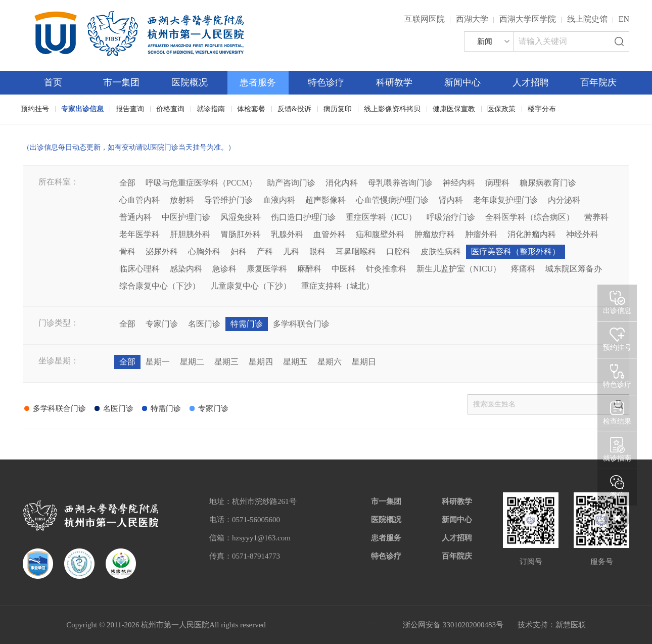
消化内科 (342, 183)
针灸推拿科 (386, 269)
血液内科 (279, 200)
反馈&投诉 (294, 109)
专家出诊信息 (82, 109)
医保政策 (501, 109)
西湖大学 (472, 19)
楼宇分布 (542, 109)
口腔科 (398, 251)
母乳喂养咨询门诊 (400, 183)
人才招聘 (531, 82)
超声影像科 (325, 200)
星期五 (295, 362)
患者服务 (258, 82)
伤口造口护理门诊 (303, 217)
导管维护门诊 (228, 200)
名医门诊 (204, 324)
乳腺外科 (287, 234)
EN (624, 19)
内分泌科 (564, 200)
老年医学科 (139, 234)
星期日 (364, 362)
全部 (127, 183)
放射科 (182, 200)
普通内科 (135, 217)
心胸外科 (204, 251)
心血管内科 (139, 200)
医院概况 (190, 82)
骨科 (127, 251)
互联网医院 (425, 19)
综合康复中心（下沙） (160, 286)
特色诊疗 (326, 82)
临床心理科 (139, 269)
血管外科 (330, 234)
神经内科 (459, 183)
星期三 (226, 362)
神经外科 (582, 234)
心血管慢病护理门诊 (392, 200)
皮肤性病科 (441, 251)
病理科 (497, 183)
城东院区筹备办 (574, 269)
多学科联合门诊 (301, 324)
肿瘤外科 (481, 234)
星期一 (158, 362)
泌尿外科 (162, 251)
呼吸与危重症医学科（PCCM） (201, 183)
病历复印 (338, 109)
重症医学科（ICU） (381, 217)
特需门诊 (247, 324)
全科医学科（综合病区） (530, 217)
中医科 (344, 269)
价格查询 (170, 109)
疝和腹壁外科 (380, 234)
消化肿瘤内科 (532, 234)
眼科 (317, 251)
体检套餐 (251, 109)
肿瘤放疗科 (435, 234)
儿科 (291, 251)
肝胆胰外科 (190, 234)
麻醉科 (309, 269)
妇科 (239, 251)
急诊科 (224, 269)
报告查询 (130, 109)
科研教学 (394, 82)
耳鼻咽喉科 (356, 251)
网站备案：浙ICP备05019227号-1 (335, 625)
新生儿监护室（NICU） (459, 269)
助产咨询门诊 (291, 183)
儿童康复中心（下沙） (251, 286)
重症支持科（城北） (338, 286)
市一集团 (121, 82)
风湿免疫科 (241, 217)
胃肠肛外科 (241, 234)
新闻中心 (462, 82)
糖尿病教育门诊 (548, 183)
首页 (53, 82)
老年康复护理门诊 (505, 200)
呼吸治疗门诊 (451, 217)
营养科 (596, 217)
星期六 (330, 362)
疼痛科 (523, 269)
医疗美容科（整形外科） (516, 251)
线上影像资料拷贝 (392, 109)
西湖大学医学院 (528, 19)
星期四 (261, 362)
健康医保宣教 (454, 109)
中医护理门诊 (186, 217)
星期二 (192, 362)
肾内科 (451, 200)
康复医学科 (267, 269)
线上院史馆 (587, 19)
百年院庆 (598, 82)
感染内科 (186, 269)
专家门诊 (162, 324)
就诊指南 (211, 109)
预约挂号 (35, 109)
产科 (265, 251)
